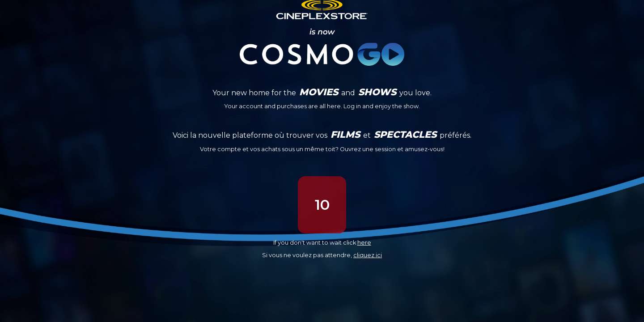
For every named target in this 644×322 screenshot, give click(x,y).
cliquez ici (368, 255)
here (364, 243)
